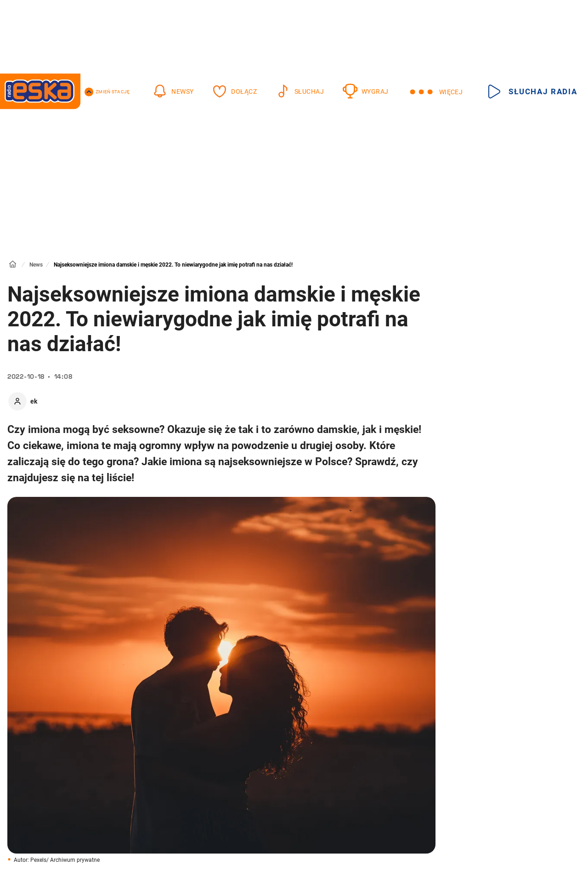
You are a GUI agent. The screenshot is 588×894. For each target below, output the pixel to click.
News (36, 265)
